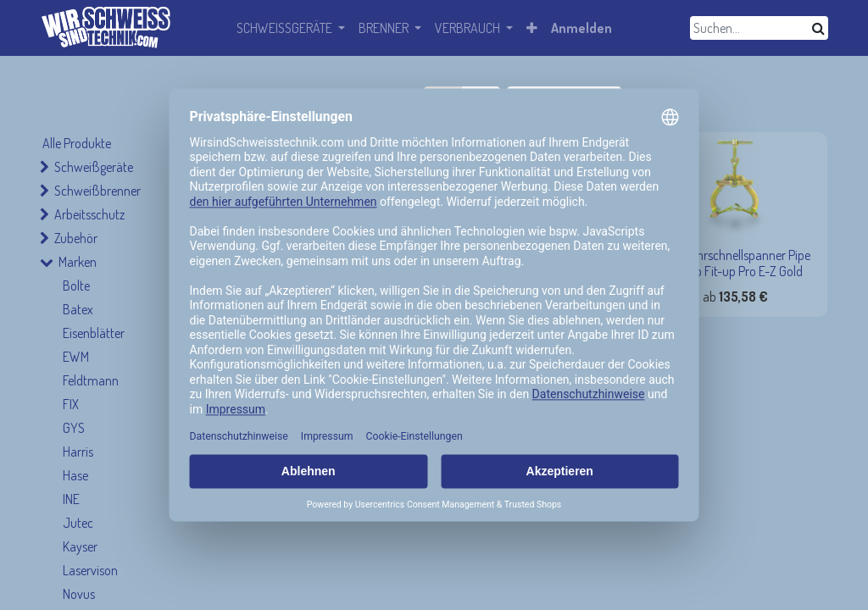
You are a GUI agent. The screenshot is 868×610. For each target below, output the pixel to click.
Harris (78, 452)
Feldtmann (91, 380)
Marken (78, 262)
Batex (78, 309)
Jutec (78, 523)
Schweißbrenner (97, 191)
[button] (532, 28)
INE (71, 499)
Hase (75, 475)
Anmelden (581, 28)
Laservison (90, 570)
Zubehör (76, 238)
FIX (71, 404)
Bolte (76, 286)
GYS (74, 428)
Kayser (80, 546)
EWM (76, 357)
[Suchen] (818, 28)
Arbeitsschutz (89, 214)
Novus (79, 594)
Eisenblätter (94, 333)
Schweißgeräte (94, 167)
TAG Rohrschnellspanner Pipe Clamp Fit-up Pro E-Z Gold (735, 263)
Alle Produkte (77, 143)
